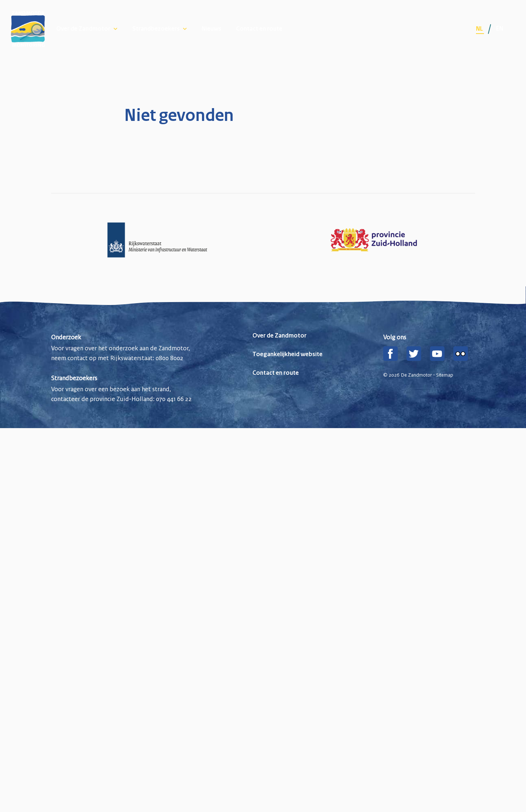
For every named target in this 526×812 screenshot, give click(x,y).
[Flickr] (461, 354)
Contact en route (259, 29)
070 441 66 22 (174, 399)
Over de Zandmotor (83, 29)
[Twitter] (414, 354)
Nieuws (211, 29)
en (500, 28)
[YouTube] (437, 354)
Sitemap (445, 375)
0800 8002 (169, 358)
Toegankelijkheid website (287, 354)
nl (480, 29)
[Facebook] (390, 354)
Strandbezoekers (156, 29)
